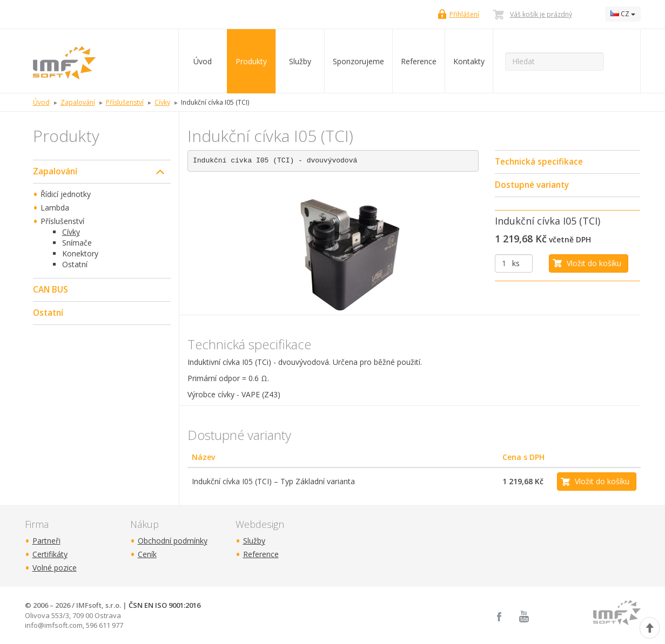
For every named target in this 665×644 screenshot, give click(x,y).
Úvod (203, 61)
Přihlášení (464, 14)
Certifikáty (50, 554)
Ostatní (75, 264)
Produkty (251, 61)
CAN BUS (51, 290)
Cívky (71, 232)
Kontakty (469, 61)
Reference (419, 61)
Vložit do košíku (594, 263)
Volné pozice (55, 568)
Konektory (80, 253)
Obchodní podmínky (173, 541)
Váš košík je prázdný (541, 14)
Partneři (46, 541)
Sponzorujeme (358, 61)
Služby (300, 61)
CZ (623, 14)
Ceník (147, 554)
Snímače (77, 243)
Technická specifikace (539, 162)
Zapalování (55, 171)
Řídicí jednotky (66, 194)
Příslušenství (62, 221)
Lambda (55, 208)
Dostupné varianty (532, 185)
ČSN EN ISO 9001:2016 (164, 605)
